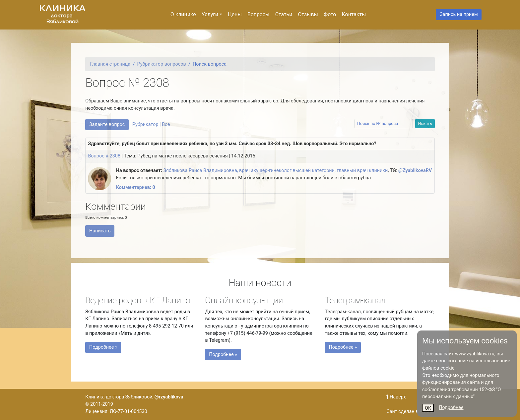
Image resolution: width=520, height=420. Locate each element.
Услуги (210, 14)
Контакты (354, 14)
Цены (235, 14)
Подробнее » (108, 346)
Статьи (284, 14)
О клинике (183, 14)
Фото (330, 14)
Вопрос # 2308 (104, 156)
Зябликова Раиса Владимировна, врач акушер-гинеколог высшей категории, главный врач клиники (275, 171)
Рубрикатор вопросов (162, 64)
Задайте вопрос (107, 124)
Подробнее (451, 408)
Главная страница (110, 64)
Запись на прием (459, 14)
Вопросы (259, 14)
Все (166, 124)
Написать (100, 231)
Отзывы (308, 14)
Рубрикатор (145, 124)
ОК (428, 408)
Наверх (396, 397)
